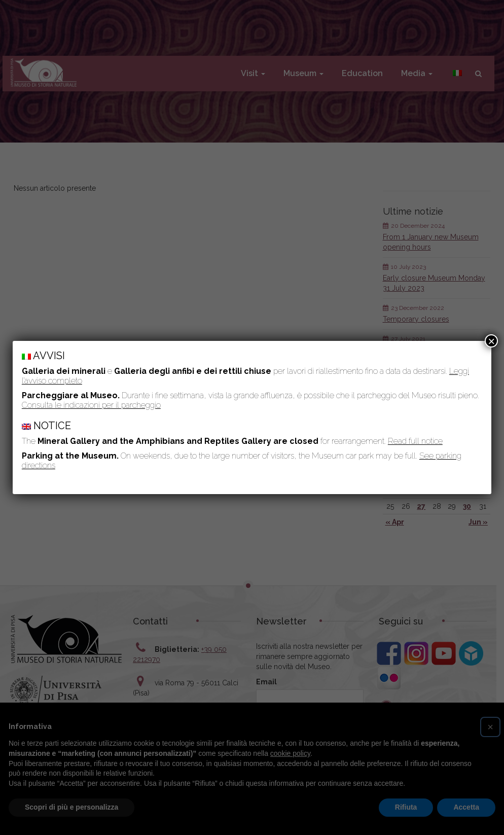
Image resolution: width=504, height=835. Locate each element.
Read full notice (415, 441)
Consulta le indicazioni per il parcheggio (91, 405)
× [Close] (491, 341)
